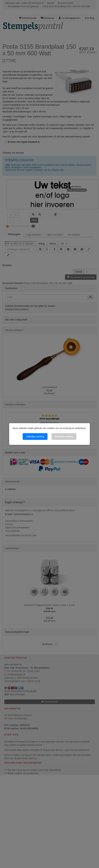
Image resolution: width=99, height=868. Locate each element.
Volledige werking (35, 437)
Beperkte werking (64, 437)
